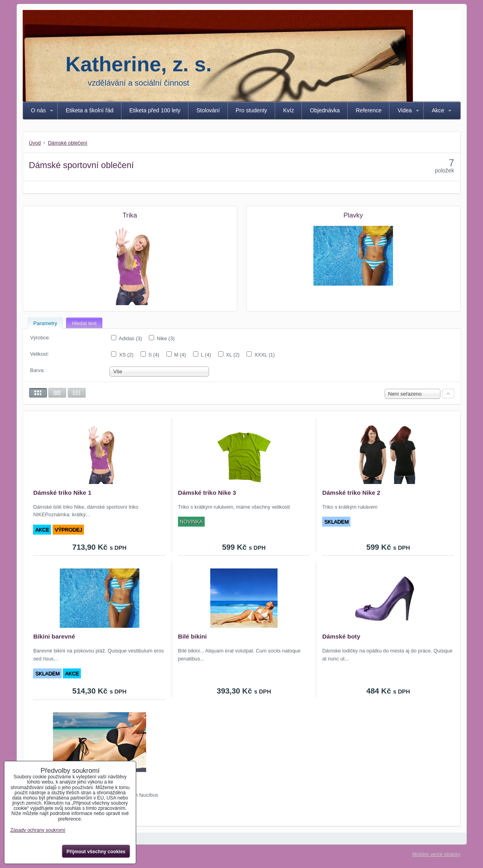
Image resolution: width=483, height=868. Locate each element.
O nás (39, 110)
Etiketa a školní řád (90, 110)
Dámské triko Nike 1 (62, 493)
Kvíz (288, 110)
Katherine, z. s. (139, 64)
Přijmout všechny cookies (96, 852)
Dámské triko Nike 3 (207, 493)
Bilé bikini (193, 636)
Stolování (208, 110)
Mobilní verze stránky (437, 854)
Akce (438, 110)
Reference (369, 110)
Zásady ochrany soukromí (38, 830)
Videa (405, 110)
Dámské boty (341, 636)
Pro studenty (251, 110)
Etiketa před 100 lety (155, 110)
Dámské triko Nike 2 (351, 493)
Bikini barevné (54, 636)
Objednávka (325, 110)
